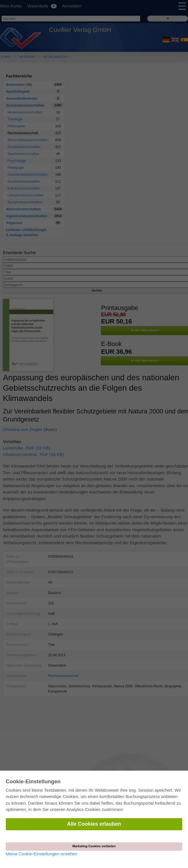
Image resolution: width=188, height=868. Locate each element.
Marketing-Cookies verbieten (94, 846)
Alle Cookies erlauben (94, 824)
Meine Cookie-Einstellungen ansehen (42, 854)
